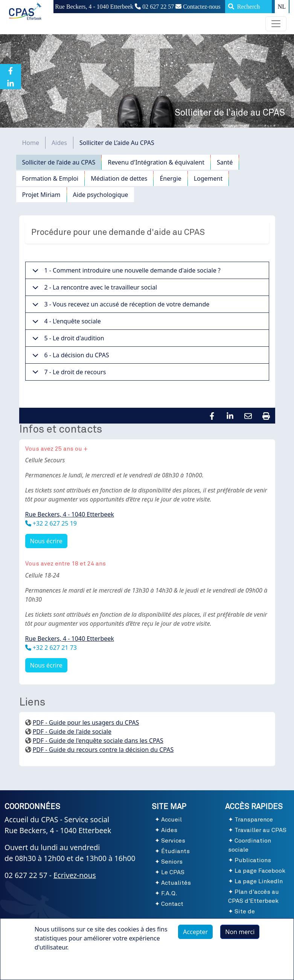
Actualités (176, 883)
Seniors (172, 862)
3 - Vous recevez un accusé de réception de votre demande (120, 306)
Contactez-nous (198, 7)
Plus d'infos (58, 968)
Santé (225, 162)
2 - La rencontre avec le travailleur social (94, 290)
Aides (59, 143)
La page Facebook (260, 871)
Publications (253, 860)
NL (282, 7)
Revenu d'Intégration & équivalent (156, 162)
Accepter (195, 936)
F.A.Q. (169, 893)
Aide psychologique (101, 195)
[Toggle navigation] (276, 24)
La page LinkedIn (259, 881)
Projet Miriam (41, 195)
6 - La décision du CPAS (69, 357)
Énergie (170, 178)
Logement (208, 178)
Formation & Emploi (50, 178)
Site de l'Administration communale (251, 921)
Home (31, 143)
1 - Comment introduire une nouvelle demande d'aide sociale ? (125, 273)
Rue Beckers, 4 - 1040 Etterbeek (70, 514)
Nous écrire (46, 541)
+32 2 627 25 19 (54, 523)
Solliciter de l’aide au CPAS (59, 162)
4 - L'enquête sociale (65, 323)
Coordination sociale (250, 845)
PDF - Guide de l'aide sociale (72, 732)
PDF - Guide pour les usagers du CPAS (86, 722)
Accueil (171, 820)
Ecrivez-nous (75, 875)
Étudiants (175, 851)
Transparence (254, 820)
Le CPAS (173, 872)
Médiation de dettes (119, 178)
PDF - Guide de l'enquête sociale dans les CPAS (98, 741)
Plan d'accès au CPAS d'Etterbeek (254, 896)
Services (173, 841)
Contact (172, 904)
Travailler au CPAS (260, 830)
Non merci (240, 936)
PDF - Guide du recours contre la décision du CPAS (103, 750)
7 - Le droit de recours (68, 374)
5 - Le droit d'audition (67, 340)
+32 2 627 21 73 (54, 648)
